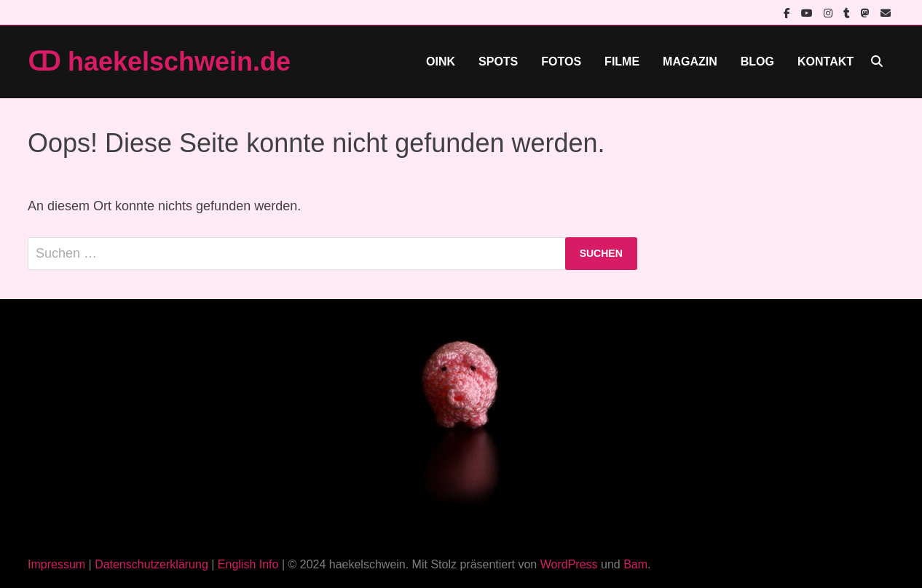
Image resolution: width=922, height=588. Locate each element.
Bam (635, 564)
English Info (248, 564)
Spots (498, 61)
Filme (622, 61)
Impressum (56, 564)
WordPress (569, 564)
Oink (441, 61)
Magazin (690, 61)
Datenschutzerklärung (151, 564)
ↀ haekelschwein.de (159, 61)
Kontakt (826, 61)
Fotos (561, 61)
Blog (757, 61)
